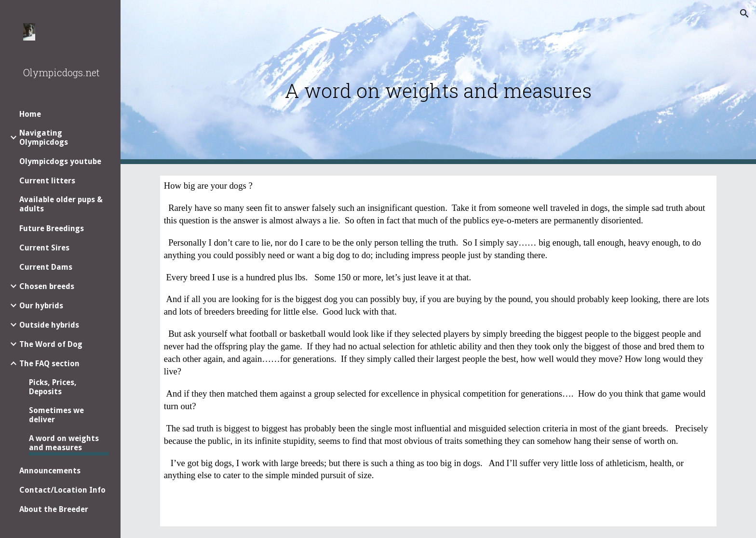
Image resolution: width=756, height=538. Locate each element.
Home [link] (30, 114)
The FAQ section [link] (49, 364)
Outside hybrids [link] (49, 325)
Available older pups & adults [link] (61, 204)
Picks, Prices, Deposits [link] (53, 387)
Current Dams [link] (46, 267)
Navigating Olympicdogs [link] (44, 138)
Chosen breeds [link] (47, 286)
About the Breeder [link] (54, 509)
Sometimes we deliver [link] (56, 415)
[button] (744, 14)
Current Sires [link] (44, 248)
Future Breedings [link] (52, 228)
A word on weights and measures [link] (64, 443)
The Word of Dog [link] (51, 344)
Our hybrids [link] (41, 306)
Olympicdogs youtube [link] (60, 161)
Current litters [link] (47, 181)
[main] (438, 82)
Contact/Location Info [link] (62, 490)
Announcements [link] (50, 471)
